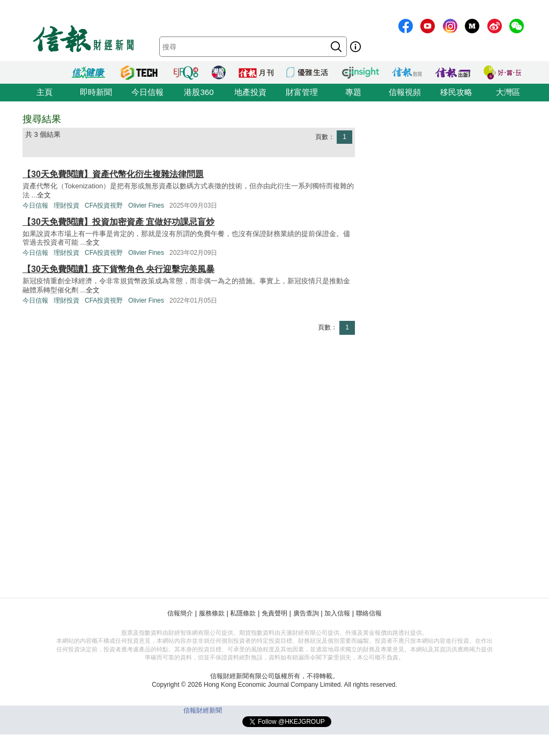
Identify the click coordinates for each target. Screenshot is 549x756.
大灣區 (508, 92)
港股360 (199, 92)
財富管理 (302, 92)
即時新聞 (96, 92)
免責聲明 (274, 613)
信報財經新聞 (203, 710)
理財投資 (66, 205)
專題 (353, 92)
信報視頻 (405, 92)
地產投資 (250, 92)
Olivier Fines (146, 205)
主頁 (44, 92)
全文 (44, 195)
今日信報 (147, 92)
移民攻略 (456, 92)
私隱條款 (243, 613)
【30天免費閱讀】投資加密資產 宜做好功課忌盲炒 (118, 222)
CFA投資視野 (104, 205)
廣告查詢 (306, 613)
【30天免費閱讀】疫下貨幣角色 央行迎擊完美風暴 (118, 269)
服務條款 (212, 613)
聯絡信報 (369, 613)
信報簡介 (180, 613)
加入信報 (337, 613)
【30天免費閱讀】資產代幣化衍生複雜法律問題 (113, 174)
